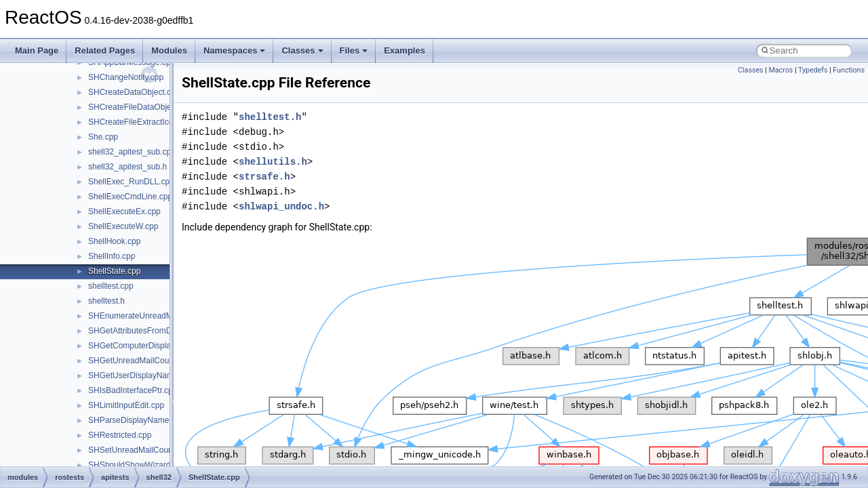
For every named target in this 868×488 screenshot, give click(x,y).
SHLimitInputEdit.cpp (126, 405)
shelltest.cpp (111, 286)
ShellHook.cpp (114, 241)
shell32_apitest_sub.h (127, 167)
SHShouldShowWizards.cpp (139, 465)
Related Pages (105, 50)
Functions (849, 70)
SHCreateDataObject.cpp (134, 92)
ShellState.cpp (114, 271)
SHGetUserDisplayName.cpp (141, 375)
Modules (169, 50)
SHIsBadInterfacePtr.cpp (133, 390)
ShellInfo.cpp (112, 256)
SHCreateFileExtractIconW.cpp (144, 122)
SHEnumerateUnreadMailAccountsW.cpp (162, 316)
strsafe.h (264, 177)
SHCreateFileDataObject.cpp (141, 107)
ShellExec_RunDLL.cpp (131, 182)
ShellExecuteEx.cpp (124, 211)
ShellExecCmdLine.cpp (130, 197)
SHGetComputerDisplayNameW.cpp (154, 346)
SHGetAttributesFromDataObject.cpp (155, 331)
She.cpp (103, 137)
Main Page (37, 50)
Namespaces (235, 50)
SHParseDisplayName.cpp (136, 420)
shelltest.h (106, 301)
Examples (405, 50)
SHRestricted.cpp (120, 435)
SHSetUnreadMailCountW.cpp (143, 450)
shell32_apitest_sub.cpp (132, 152)
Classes (302, 50)
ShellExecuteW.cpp (123, 226)
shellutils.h (273, 162)
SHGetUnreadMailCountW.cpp (143, 361)
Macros (781, 70)
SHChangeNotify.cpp (126, 77)
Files (354, 50)
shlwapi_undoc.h (281, 206)
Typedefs (813, 70)
